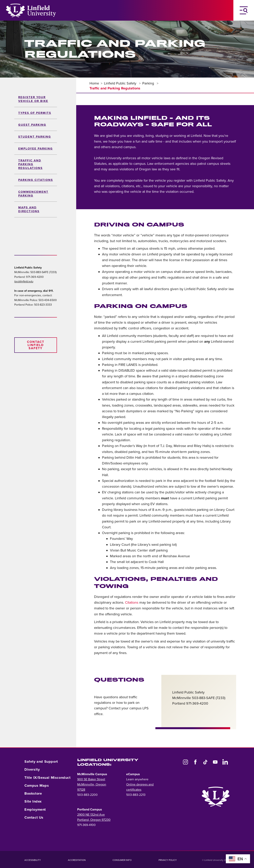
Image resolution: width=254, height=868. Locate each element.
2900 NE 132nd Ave (91, 815)
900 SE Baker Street (91, 779)
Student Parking (35, 137)
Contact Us (34, 817)
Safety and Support (41, 762)
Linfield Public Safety (121, 83)
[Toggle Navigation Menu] (244, 10)
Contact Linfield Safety (36, 345)
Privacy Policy (168, 860)
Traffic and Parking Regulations (30, 164)
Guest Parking (32, 125)
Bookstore (33, 793)
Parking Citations (36, 180)
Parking (149, 83)
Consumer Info (122, 860)
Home (94, 83)
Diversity (32, 769)
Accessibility (33, 860)
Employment (35, 809)
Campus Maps (37, 786)
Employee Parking (36, 149)
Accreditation (77, 860)
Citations (132, 602)
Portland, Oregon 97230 (94, 820)
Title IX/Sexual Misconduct (48, 778)
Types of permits (35, 113)
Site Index (33, 801)
